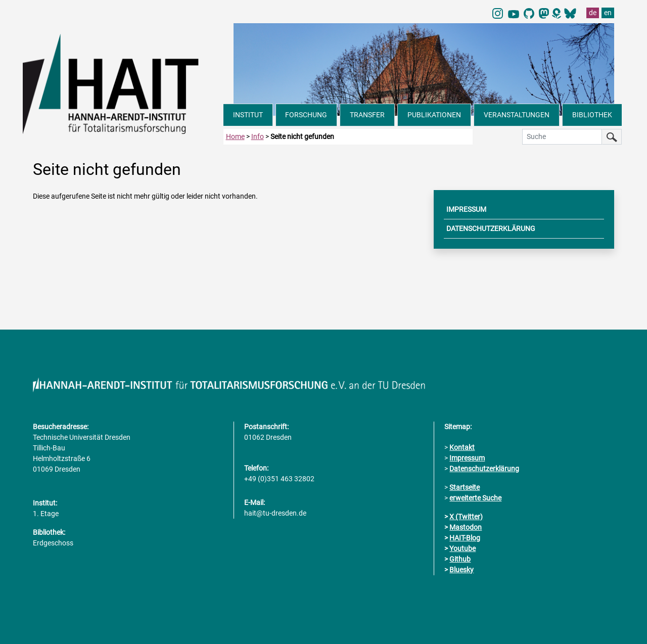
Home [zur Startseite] (235, 136)
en (608, 13)
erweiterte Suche (475, 498)
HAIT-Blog (465, 538)
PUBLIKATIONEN (434, 115)
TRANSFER (367, 115)
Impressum (467, 458)
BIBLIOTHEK (592, 115)
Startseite (465, 487)
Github (460, 559)
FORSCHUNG (306, 115)
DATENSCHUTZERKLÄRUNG (491, 228)
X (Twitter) (466, 517)
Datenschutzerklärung (484, 469)
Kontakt (462, 447)
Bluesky (461, 570)
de (593, 13)
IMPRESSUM (466, 209)
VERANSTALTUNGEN (517, 115)
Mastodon (466, 527)
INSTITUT (248, 115)
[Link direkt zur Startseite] (123, 83)
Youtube (463, 548)
